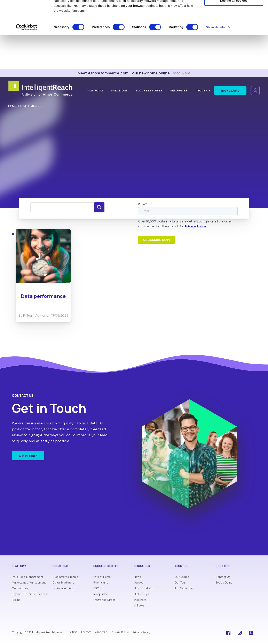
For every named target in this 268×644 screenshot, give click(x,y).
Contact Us (223, 577)
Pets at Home (102, 577)
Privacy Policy (141, 632)
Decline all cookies (234, 34)
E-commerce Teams (65, 577)
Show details (215, 61)
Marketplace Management (29, 583)
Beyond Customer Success (29, 594)
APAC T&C (101, 632)
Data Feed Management (27, 577)
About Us (203, 90)
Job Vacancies (184, 589)
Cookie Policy (120, 632)
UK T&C (72, 632)
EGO (96, 589)
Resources (179, 90)
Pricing (16, 600)
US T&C (86, 632)
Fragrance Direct (104, 600)
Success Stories (149, 90)
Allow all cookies (234, 10)
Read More (181, 73)
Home (12, 106)
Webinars (140, 600)
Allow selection (234, 22)
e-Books (139, 606)
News (137, 577)
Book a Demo (230, 91)
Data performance (43, 296)
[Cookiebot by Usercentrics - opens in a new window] (27, 61)
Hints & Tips (142, 594)
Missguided (101, 594)
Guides (139, 583)
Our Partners (20, 589)
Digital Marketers (63, 583)
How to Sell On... (144, 589)
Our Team (181, 583)
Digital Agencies (63, 589)
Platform (95, 90)
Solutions (119, 90)
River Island (101, 583)
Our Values (182, 577)
